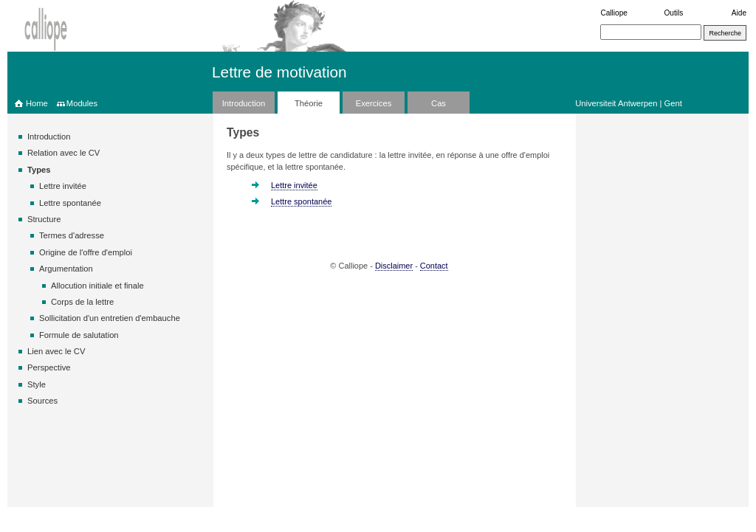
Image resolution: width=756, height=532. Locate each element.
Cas (439, 103)
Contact (434, 266)
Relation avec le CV (63, 153)
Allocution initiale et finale (97, 286)
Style (37, 384)
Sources (42, 401)
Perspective (49, 367)
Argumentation (66, 269)
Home (37, 103)
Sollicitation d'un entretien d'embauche (110, 318)
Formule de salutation (79, 335)
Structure (44, 219)
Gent (673, 103)
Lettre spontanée (70, 203)
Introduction (244, 103)
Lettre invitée (63, 186)
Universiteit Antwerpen (616, 103)
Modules (82, 103)
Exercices (374, 103)
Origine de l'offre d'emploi (86, 252)
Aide (739, 13)
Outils (674, 13)
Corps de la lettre (82, 302)
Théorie (309, 103)
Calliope (614, 13)
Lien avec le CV (56, 351)
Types (39, 170)
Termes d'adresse (72, 235)
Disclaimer (394, 266)
